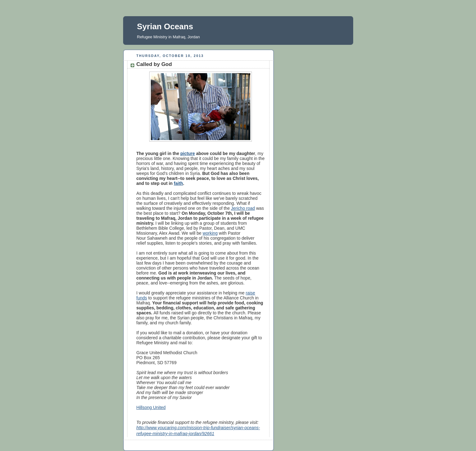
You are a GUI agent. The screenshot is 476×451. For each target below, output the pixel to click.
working (210, 233)
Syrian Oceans (165, 26)
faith (178, 183)
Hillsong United (151, 407)
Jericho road (243, 208)
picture (188, 153)
